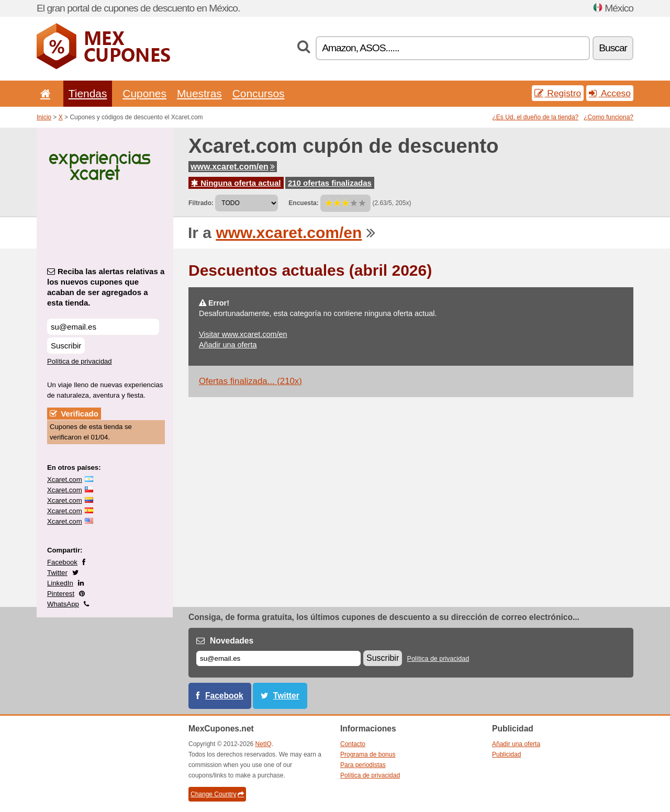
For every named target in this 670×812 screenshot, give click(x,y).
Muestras (199, 93)
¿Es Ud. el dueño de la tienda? (536, 117)
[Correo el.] (278, 658)
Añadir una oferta (228, 345)
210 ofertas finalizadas (330, 183)
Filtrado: (201, 203)
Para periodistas (363, 765)
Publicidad (506, 754)
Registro (558, 93)
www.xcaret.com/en (233, 167)
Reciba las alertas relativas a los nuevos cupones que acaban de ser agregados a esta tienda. (106, 287)
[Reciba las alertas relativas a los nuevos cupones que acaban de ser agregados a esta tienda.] (103, 327)
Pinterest (61, 594)
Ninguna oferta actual (236, 183)
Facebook (62, 562)
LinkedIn (60, 583)
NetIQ (264, 744)
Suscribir (66, 346)
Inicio (44, 117)
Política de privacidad (80, 361)
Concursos (259, 93)
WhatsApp (63, 604)
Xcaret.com (65, 480)
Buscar (613, 48)
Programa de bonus (368, 754)
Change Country (217, 794)
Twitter (57, 573)
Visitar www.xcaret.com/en (243, 334)
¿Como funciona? (608, 117)
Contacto (353, 744)
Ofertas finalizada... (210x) (250, 381)
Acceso (610, 93)
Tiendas (88, 93)
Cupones (144, 93)
